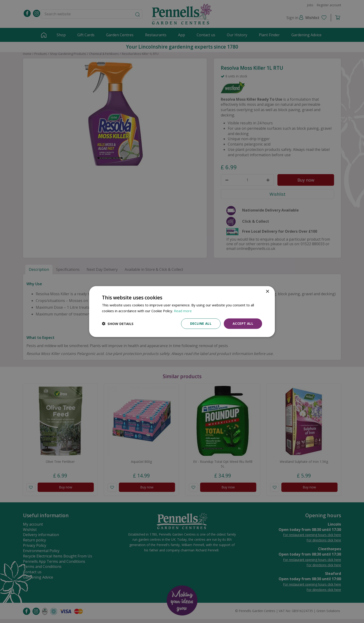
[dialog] (182, 312)
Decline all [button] (201, 323)
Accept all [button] (243, 323)
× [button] (267, 292)
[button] (118, 324)
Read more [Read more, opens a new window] (183, 311)
